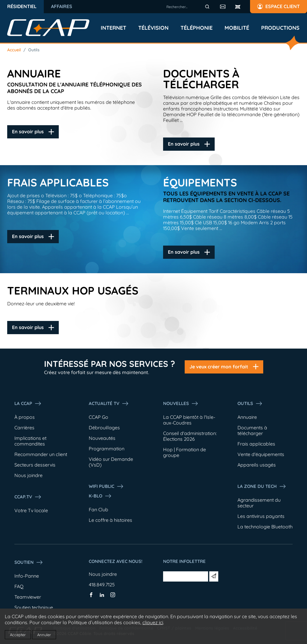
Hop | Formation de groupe (185, 452)
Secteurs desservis (35, 465)
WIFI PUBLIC (106, 486)
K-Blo (100, 496)
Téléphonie (197, 28)
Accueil (14, 50)
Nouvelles (181, 404)
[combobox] (189, 7)
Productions (280, 28)
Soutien (29, 562)
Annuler (44, 635)
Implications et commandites (30, 441)
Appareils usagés (257, 465)
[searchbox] (189, 7)
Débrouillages (104, 428)
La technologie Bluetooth (265, 527)
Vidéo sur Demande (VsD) (111, 462)
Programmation (107, 449)
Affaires (62, 6)
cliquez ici (153, 622)
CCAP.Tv (28, 497)
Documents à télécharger (252, 430)
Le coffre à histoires (110, 520)
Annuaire (247, 417)
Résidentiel (22, 6)
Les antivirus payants (261, 516)
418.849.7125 (102, 585)
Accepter (18, 635)
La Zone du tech (262, 486)
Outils (34, 50)
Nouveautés (102, 438)
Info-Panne (27, 576)
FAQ (19, 586)
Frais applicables (256, 444)
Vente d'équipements (261, 454)
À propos (25, 417)
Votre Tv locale (31, 510)
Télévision (153, 28)
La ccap (28, 404)
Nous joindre (28, 475)
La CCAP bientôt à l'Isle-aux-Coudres (189, 420)
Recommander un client (41, 454)
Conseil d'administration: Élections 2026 (190, 436)
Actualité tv (109, 404)
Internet (113, 28)
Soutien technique (34, 607)
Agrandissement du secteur (259, 503)
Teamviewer (28, 597)
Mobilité (237, 28)
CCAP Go (98, 417)
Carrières (24, 428)
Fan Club (98, 509)
